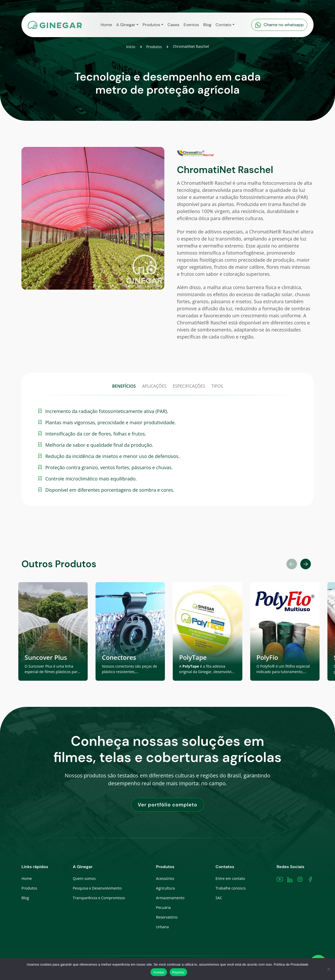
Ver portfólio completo (167, 805)
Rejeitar (178, 972)
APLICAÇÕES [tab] (154, 386)
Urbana (162, 927)
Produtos (154, 47)
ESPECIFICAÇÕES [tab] (189, 386)
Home (27, 878)
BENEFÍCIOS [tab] (124, 386)
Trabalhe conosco (230, 888)
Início (131, 47)
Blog (25, 898)
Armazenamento (170, 898)
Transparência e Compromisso (99, 898)
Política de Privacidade (291, 964)
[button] (127, 25)
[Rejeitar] (328, 969)
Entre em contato (230, 878)
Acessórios (165, 878)
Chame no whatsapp (279, 25)
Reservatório (167, 917)
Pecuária (163, 907)
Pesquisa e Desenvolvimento (97, 888)
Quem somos (84, 878)
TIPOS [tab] (217, 386)
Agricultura (165, 888)
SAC (219, 898)
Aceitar (159, 972)
